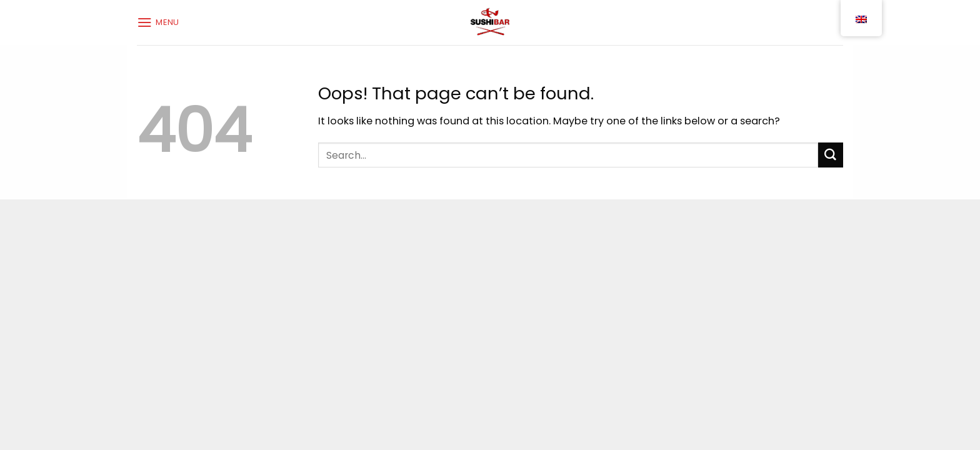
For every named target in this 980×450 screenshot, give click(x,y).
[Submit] (831, 155)
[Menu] (158, 22)
